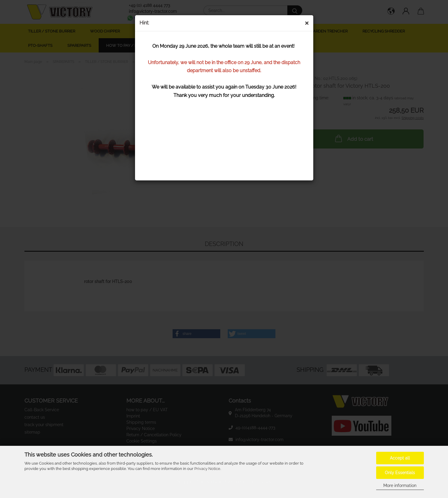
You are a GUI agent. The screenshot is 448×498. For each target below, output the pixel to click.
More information (400, 485)
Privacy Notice (207, 469)
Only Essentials (400, 473)
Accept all (400, 458)
